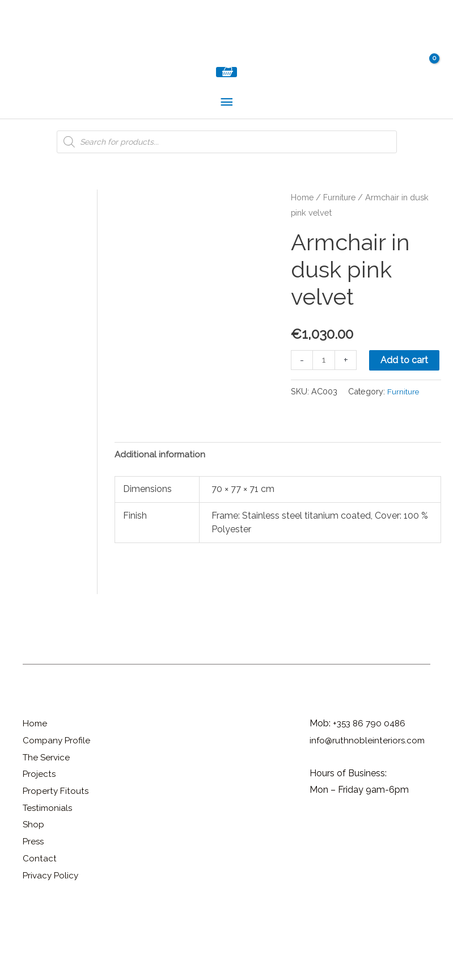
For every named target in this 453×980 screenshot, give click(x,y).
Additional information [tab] (161, 512)
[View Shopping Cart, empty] (226, 88)
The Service (47, 815)
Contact (40, 916)
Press (34, 899)
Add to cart (405, 376)
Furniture (340, 213)
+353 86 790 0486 (371, 781)
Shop (34, 882)
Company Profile (58, 798)
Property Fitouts (57, 849)
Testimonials (49, 865)
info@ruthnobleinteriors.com (369, 798)
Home (302, 213)
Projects (40, 832)
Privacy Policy (52, 933)
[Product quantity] (324, 376)
